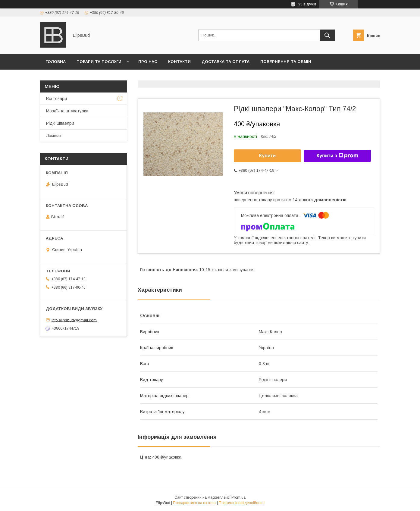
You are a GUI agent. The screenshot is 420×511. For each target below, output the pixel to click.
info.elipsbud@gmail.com (74, 320)
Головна (56, 62)
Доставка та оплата (226, 62)
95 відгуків (307, 4)
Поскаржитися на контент (194, 503)
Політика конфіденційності (242, 503)
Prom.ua (238, 497)
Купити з (337, 156)
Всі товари (56, 99)
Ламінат (54, 136)
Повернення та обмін (286, 62)
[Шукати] (327, 35)
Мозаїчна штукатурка (67, 111)
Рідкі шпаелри (60, 123)
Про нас (148, 62)
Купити (268, 156)
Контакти (179, 62)
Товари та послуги (99, 62)
